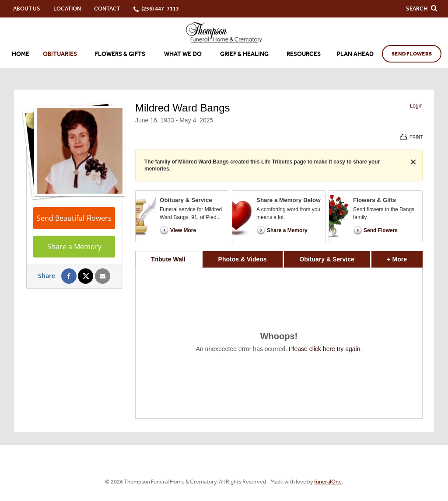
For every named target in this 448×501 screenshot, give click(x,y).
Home (21, 54)
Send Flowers (412, 54)
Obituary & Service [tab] (327, 259)
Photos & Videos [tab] (243, 259)
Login (416, 106)
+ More (405, 257)
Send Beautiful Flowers (74, 218)
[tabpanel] (279, 343)
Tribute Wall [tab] (168, 259)
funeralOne (328, 482)
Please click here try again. (325, 349)
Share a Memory (74, 247)
